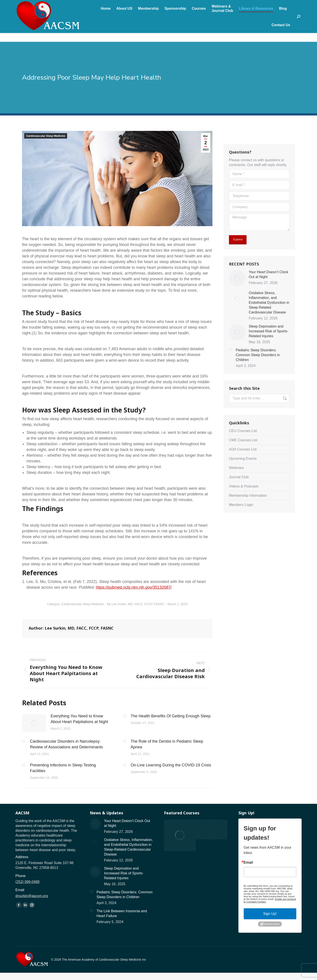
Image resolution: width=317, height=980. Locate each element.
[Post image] (34, 723)
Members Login (241, 505)
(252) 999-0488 (36, 4)
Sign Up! (270, 914)
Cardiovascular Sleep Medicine (46, 136)
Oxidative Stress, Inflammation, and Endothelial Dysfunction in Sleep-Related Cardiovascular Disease (269, 303)
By (136, 604)
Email (248, 863)
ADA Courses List (243, 449)
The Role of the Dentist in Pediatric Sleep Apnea (167, 744)
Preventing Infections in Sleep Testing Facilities (63, 768)
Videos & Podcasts (244, 486)
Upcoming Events (243, 459)
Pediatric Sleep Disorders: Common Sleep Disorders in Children (258, 355)
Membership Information (248, 495)
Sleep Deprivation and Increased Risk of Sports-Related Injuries (269, 331)
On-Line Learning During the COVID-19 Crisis (171, 765)
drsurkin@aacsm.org (71, 4)
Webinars (236, 468)
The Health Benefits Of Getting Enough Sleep (171, 716)
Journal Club (239, 477)
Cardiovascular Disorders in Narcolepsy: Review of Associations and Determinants (66, 744)
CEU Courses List (243, 431)
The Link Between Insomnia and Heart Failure (122, 913)
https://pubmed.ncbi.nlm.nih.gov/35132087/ (134, 587)
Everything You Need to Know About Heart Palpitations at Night (79, 719)
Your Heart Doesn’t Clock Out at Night (268, 274)
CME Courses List (243, 440)
